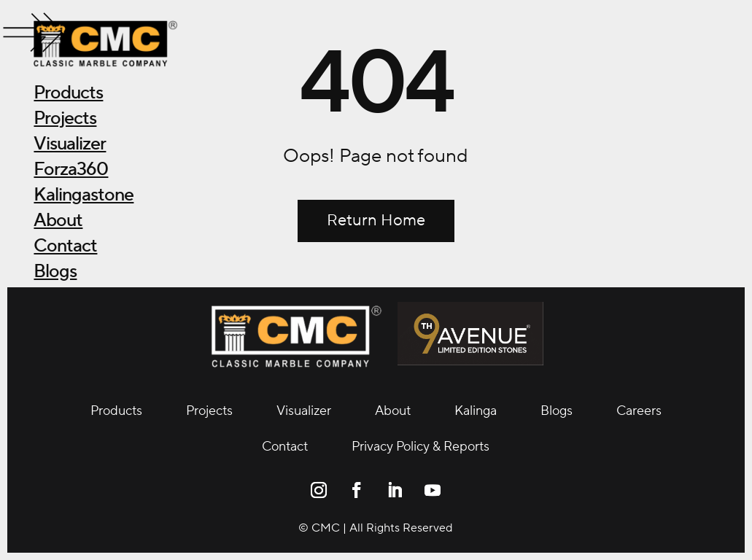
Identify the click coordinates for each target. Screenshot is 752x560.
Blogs (55, 271)
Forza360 (71, 169)
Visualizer (70, 144)
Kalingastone (84, 195)
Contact (65, 246)
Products (68, 93)
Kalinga (476, 411)
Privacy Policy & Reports (420, 447)
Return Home (376, 220)
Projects (65, 118)
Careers (639, 411)
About (58, 220)
